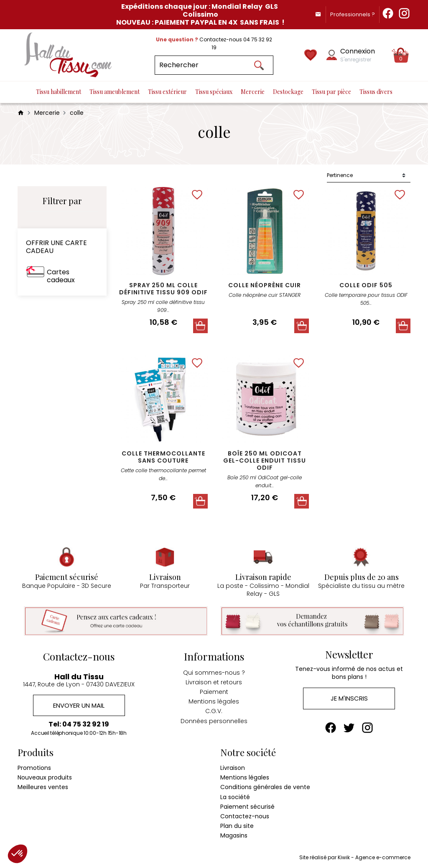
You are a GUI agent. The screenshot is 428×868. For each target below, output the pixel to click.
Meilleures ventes (43, 787)
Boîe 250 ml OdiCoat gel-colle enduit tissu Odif (265, 461)
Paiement (214, 692)
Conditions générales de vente (265, 787)
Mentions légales (214, 701)
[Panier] (401, 55)
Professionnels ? (353, 14)
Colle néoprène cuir (265, 285)
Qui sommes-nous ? (214, 673)
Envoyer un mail (79, 705)
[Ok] (259, 65)
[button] (18, 854)
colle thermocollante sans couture (163, 457)
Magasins (234, 835)
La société (235, 797)
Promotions (34, 768)
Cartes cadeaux (61, 276)
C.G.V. (214, 711)
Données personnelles (214, 721)
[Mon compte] (332, 55)
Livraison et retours (214, 682)
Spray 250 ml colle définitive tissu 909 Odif (163, 289)
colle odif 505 (366, 285)
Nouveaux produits (45, 777)
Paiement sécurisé (247, 807)
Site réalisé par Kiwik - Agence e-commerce (355, 857)
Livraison (233, 768)
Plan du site (237, 826)
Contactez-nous (245, 816)
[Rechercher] (214, 65)
